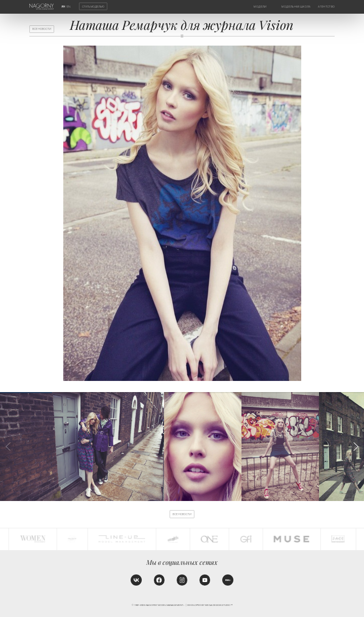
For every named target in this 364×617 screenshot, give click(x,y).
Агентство (326, 7)
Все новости (42, 29)
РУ (63, 7)
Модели (260, 7)
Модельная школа (296, 7)
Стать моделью (93, 6)
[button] (356, 447)
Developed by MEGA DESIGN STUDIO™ (210, 605)
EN (69, 7)
